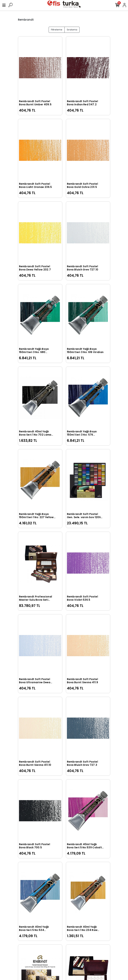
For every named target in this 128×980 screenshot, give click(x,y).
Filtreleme (57, 30)
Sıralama (72, 30)
